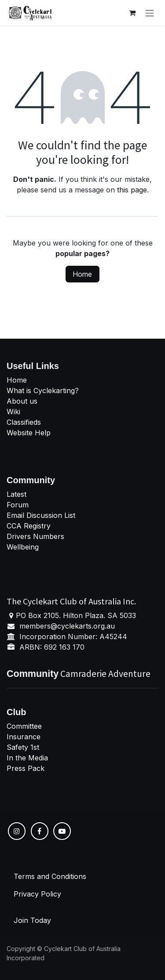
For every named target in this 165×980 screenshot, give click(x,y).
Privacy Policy (37, 894)
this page (132, 190)
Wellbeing (23, 547)
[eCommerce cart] (132, 13)
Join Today (32, 920)
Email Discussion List (41, 515)
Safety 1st (24, 747)
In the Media (27, 758)
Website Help (29, 433)
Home (82, 274)
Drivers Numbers (35, 536)
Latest (16, 494)
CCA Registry (29, 526)
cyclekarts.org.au (86, 626)
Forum (18, 505)
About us (22, 401)
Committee (24, 726)
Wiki (13, 412)
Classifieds (24, 422)
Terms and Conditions (50, 876)
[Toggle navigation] (150, 13)
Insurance (24, 737)
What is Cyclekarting (41, 391)
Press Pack (26, 768)
